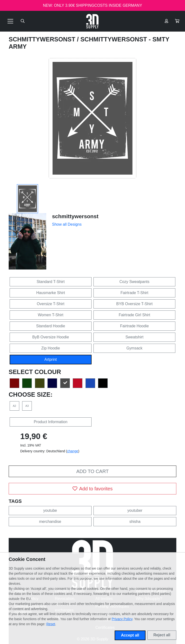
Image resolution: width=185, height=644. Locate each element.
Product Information (51, 422)
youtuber (135, 510)
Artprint (51, 359)
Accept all (130, 635)
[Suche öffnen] (23, 21)
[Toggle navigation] (10, 21)
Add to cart (92, 471)
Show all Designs (67, 224)
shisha (135, 522)
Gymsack (135, 348)
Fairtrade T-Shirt (134, 293)
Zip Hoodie (50, 348)
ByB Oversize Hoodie (51, 337)
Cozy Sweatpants (135, 282)
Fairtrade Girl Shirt (135, 315)
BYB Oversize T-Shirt (135, 304)
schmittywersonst (43, 39)
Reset (51, 624)
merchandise (50, 522)
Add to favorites (93, 489)
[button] (177, 21)
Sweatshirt (135, 337)
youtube (50, 510)
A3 (27, 406)
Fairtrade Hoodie (134, 326)
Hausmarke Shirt (50, 293)
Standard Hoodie (51, 326)
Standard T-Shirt (51, 282)
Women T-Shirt (51, 315)
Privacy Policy (122, 619)
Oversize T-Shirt (51, 304)
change (73, 451)
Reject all (162, 635)
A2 (14, 406)
